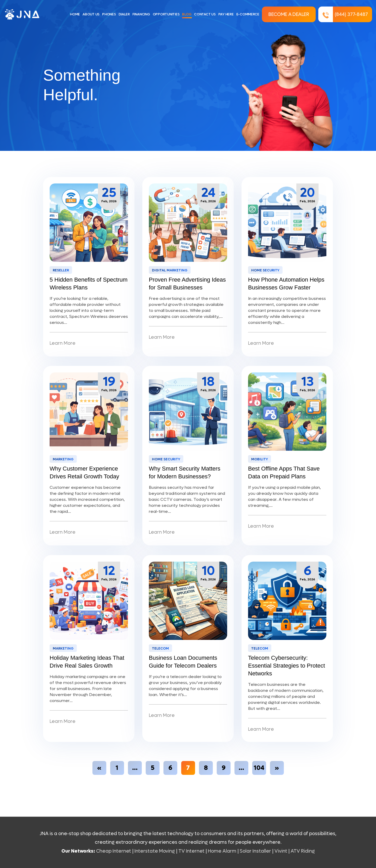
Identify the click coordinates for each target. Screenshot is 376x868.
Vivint (281, 851)
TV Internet (191, 851)
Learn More (63, 343)
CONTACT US (205, 14)
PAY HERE (226, 14)
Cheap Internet (114, 851)
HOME (75, 14)
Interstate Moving (155, 851)
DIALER (124, 14)
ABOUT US (91, 14)
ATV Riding (303, 851)
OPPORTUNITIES (166, 14)
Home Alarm (223, 851)
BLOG (187, 14)
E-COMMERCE (248, 14)
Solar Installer (255, 851)
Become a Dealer (289, 14)
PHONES (109, 14)
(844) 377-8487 (343, 14)
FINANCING (141, 14)
